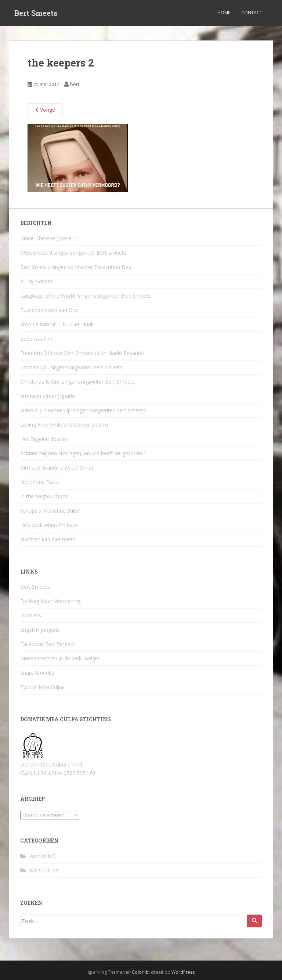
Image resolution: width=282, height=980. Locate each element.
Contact (252, 13)
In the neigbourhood (44, 496)
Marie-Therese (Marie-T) (49, 238)
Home (224, 13)
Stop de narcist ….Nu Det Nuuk (57, 324)
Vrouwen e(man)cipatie (48, 396)
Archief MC (43, 856)
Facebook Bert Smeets (48, 644)
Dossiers (31, 615)
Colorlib (140, 972)
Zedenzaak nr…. (39, 339)
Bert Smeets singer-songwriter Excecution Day (76, 267)
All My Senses (37, 281)
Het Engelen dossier (44, 439)
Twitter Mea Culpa (42, 687)
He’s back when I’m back (49, 525)
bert (75, 84)
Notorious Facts (39, 482)
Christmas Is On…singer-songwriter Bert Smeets (77, 382)
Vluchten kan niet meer (47, 539)
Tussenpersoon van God (49, 310)
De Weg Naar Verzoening (50, 601)
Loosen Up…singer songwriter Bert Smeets (71, 367)
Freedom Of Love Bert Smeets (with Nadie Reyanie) (82, 353)
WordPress (183, 972)
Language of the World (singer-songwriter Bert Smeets (85, 296)
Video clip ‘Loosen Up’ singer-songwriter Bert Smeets (83, 410)
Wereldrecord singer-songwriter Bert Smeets (73, 253)
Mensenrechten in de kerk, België (60, 658)
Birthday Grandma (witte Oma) (57, 468)
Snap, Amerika (37, 673)
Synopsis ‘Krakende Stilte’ (50, 511)
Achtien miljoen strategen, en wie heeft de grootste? (83, 453)
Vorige (45, 110)
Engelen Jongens (40, 630)
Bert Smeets (36, 13)
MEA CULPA (44, 870)
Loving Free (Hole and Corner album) (64, 425)
